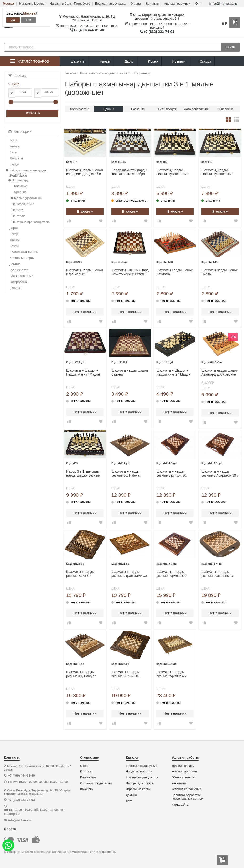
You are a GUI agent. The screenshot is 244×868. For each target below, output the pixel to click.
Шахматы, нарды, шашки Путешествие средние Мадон (172, 172)
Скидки (202, 62)
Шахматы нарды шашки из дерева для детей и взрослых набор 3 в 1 (85, 172)
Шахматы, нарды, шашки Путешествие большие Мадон (217, 172)
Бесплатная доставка (110, 4)
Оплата (136, 4)
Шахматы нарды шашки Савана (130, 372)
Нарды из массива (139, 772)
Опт (198, 4)
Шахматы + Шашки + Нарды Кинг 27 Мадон (173, 372)
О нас (84, 766)
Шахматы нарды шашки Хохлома (175, 272)
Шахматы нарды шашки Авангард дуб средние (220, 372)
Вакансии (87, 789)
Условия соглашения (186, 789)
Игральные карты (138, 789)
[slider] (11, 102)
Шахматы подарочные (142, 766)
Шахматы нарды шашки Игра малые (85, 272)
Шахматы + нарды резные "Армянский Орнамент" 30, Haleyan (174, 574)
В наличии (226, 109)
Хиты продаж (167, 109)
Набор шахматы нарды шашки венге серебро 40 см (129, 172)
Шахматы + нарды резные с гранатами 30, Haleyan (130, 574)
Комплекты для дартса (142, 777)
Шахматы (74, 62)
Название (138, 109)
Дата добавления (196, 109)
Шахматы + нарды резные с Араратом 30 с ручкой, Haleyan (220, 474)
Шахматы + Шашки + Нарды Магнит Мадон (83, 372)
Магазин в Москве (32, 4)
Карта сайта (180, 805)
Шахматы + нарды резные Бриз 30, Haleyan (80, 574)
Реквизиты (179, 783)
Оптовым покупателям (96, 783)
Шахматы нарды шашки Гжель (220, 272)
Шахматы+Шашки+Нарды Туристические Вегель (130, 272)
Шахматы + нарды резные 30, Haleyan (126, 473)
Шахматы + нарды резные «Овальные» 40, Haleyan (217, 574)
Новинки (175, 62)
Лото (129, 801)
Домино (131, 795)
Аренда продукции (177, 4)
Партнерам (88, 777)
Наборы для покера (140, 783)
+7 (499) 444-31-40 (89, 30)
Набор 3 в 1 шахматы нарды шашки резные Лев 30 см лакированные (83, 474)
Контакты (152, 4)
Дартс (126, 62)
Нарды (101, 62)
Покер (149, 62)
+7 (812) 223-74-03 (159, 32)
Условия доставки (184, 772)
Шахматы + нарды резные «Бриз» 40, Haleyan (126, 674)
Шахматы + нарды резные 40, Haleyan (81, 674)
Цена (109, 109)
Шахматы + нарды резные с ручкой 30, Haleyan (172, 474)
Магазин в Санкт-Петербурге (70, 4)
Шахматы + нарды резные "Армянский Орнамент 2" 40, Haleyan (171, 674)
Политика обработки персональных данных (188, 797)
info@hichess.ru (223, 3)
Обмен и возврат (183, 777)
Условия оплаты (183, 766)
